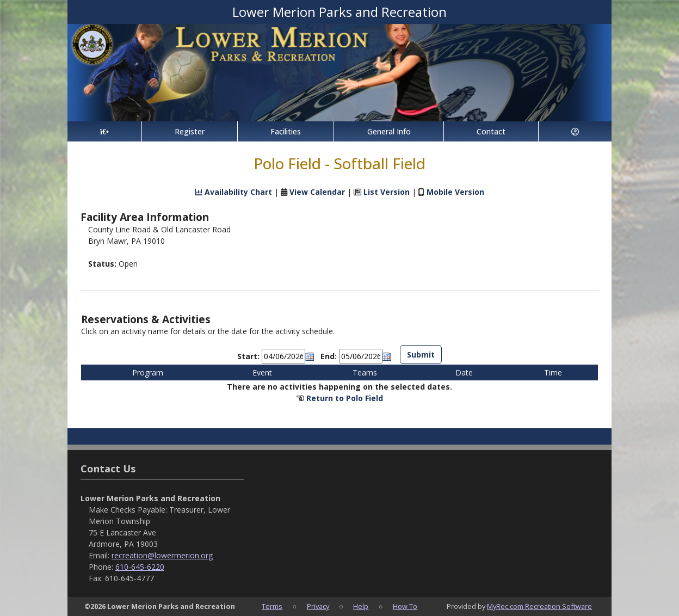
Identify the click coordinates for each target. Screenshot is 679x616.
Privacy (318, 606)
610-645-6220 (140, 567)
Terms (272, 606)
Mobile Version (455, 192)
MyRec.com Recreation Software (539, 606)
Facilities (286, 131)
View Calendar (317, 192)
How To (405, 606)
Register (190, 131)
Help (361, 606)
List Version (387, 192)
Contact (491, 131)
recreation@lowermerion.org (162, 555)
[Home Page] (104, 131)
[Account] (575, 131)
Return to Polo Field (345, 398)
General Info (389, 131)
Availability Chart (233, 192)
